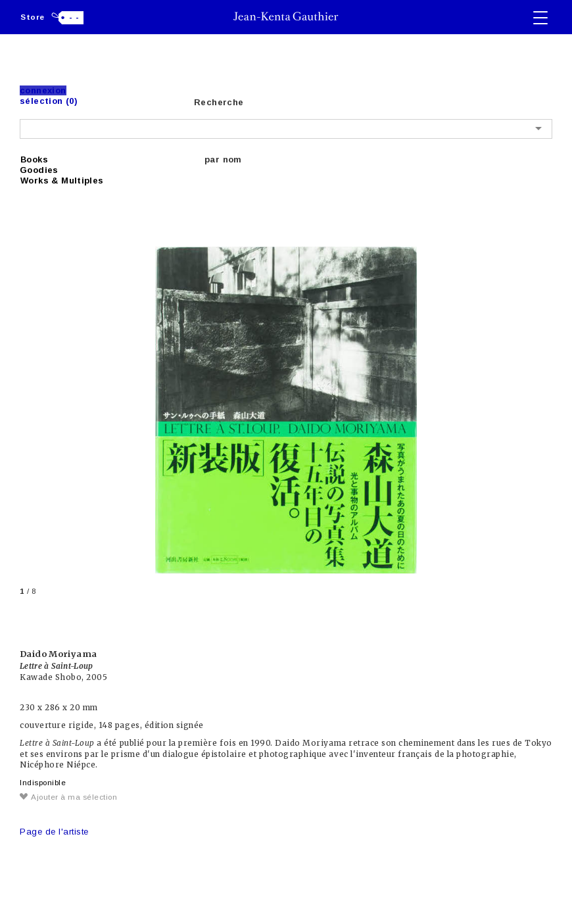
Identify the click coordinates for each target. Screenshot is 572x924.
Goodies (39, 170)
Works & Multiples (62, 181)
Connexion (43, 90)
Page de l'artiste (54, 832)
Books (34, 159)
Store (33, 17)
